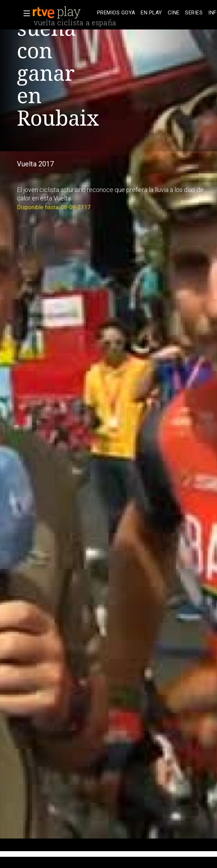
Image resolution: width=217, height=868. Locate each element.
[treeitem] (116, 13)
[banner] (63, 13)
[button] (25, 13)
